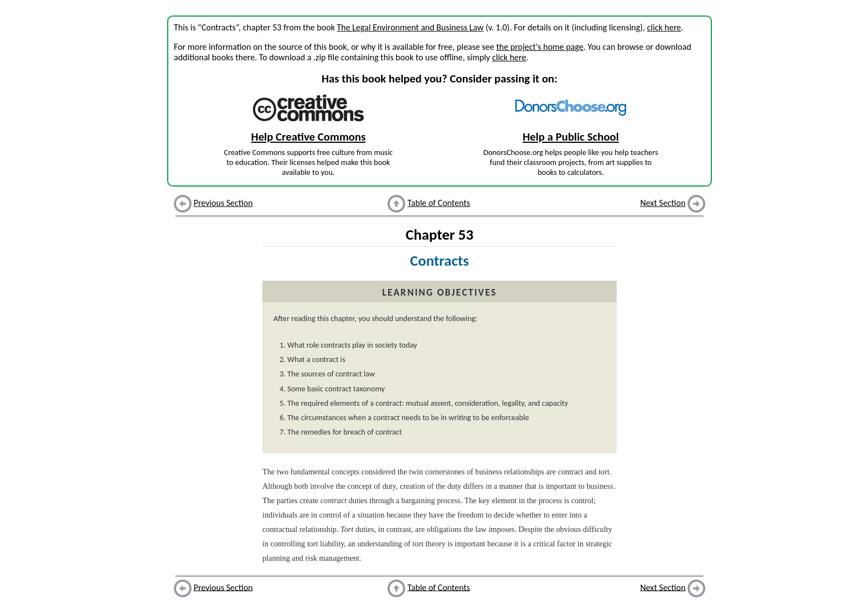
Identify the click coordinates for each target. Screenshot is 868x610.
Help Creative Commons (309, 137)
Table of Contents (439, 203)
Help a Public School (571, 137)
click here (664, 27)
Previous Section (223, 203)
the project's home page (539, 47)
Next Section (663, 203)
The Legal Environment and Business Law (410, 27)
